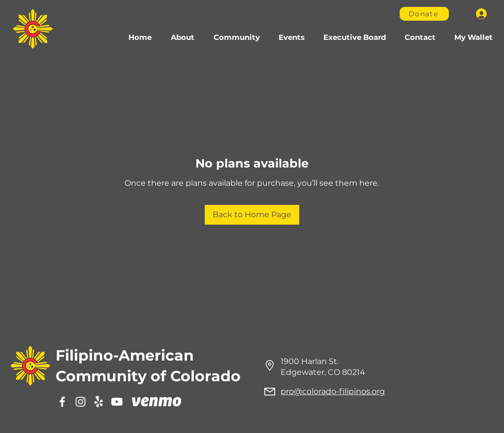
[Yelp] (99, 402)
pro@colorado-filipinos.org (333, 391)
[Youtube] (117, 402)
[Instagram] (80, 402)
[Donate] (424, 14)
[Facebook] (62, 402)
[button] (236, 37)
